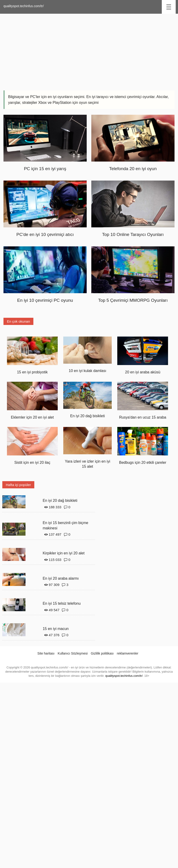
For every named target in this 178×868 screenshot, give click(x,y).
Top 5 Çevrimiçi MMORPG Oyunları (133, 300)
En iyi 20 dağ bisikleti (87, 416)
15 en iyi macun (56, 629)
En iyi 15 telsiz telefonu (62, 603)
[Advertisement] (89, 51)
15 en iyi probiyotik (32, 372)
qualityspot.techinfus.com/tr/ (24, 6)
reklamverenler (128, 653)
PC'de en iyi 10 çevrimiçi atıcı (45, 234)
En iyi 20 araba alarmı (61, 578)
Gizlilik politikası (102, 653)
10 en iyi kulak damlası (88, 371)
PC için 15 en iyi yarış (45, 169)
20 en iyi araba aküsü (143, 372)
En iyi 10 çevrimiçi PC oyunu (45, 300)
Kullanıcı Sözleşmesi (73, 653)
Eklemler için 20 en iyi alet (32, 417)
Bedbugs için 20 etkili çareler (143, 463)
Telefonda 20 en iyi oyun (133, 169)
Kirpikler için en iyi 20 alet (64, 553)
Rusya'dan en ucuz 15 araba (143, 417)
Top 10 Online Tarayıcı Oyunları (133, 234)
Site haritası (46, 653)
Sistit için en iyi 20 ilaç (32, 463)
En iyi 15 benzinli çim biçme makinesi (65, 525)
